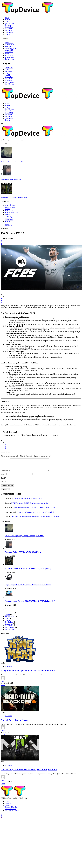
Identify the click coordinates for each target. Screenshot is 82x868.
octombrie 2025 (10, 46)
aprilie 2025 (9, 52)
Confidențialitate (10, 811)
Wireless (8, 214)
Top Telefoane (9, 23)
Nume (3, 477)
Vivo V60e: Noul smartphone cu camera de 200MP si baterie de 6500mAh (35, 519)
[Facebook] (1, 816)
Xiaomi (7, 209)
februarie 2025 (10, 55)
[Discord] (1, 820)
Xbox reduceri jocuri (12, 212)
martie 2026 (9, 43)
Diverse (7, 34)
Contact (7, 808)
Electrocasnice (10, 71)
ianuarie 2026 (9, 45)
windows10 (9, 216)
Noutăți (7, 20)
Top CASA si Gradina (12, 813)
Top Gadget (9, 30)
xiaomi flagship (10, 205)
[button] (2, 123)
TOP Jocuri (9, 80)
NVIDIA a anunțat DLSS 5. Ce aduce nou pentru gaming (14, 197)
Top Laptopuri (10, 82)
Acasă (7, 18)
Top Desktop (9, 27)
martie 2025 (9, 54)
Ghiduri (7, 21)
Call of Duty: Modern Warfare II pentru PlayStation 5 (29, 772)
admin (3, 684)
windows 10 (9, 220)
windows (8, 222)
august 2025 (9, 50)
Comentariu (5, 473)
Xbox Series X (10, 211)
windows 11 (9, 218)
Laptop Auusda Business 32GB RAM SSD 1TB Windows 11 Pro (34, 510)
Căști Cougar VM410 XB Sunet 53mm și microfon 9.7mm (28, 587)
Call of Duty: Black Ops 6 (14, 722)
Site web (4, 484)
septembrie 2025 (10, 48)
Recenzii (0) (5, 492)
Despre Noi (9, 806)
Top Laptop (9, 25)
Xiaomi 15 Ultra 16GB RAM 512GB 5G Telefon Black (36, 515)
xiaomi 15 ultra (10, 207)
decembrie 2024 (10, 59)
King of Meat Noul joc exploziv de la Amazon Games (28, 673)
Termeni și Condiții (11, 809)
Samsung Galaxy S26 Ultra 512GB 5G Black (11, 180)
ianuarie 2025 (9, 57)
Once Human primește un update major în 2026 (12, 162)
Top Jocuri (8, 29)
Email (3, 480)
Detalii (3, 687)
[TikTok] (1, 818)
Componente (9, 32)
